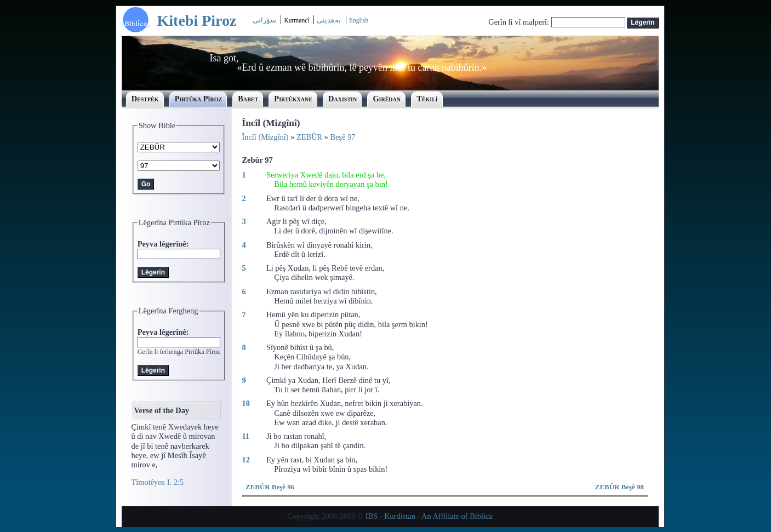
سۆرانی (264, 20)
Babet (248, 99)
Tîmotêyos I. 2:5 (158, 482)
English (359, 20)
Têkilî (427, 99)
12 (246, 460)
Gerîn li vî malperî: (519, 22)
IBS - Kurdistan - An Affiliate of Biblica (429, 516)
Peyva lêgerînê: (163, 244)
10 (246, 403)
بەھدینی (329, 20)
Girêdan (387, 99)
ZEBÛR (309, 137)
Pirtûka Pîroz (198, 99)
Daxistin (342, 99)
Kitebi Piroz (197, 21)
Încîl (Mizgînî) (265, 137)
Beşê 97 (343, 137)
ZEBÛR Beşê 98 (619, 487)
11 (246, 436)
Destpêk (145, 99)
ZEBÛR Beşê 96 (270, 487)
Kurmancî (297, 20)
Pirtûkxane (293, 99)
